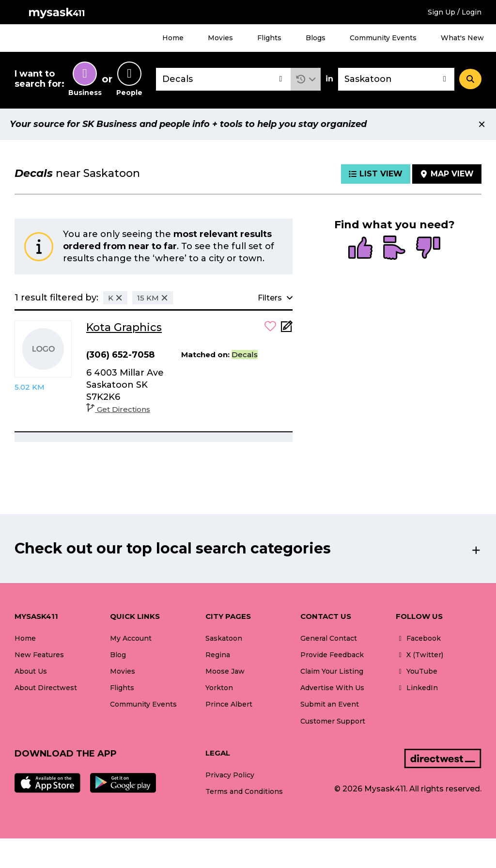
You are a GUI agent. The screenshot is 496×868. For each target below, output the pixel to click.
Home (173, 38)
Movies (220, 38)
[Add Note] (287, 329)
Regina (218, 655)
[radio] (360, 249)
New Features (39, 655)
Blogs (316, 38)
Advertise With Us (332, 688)
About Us (31, 671)
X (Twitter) (419, 655)
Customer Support (333, 721)
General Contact (329, 638)
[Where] (396, 79)
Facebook (418, 638)
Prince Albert (229, 704)
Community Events (383, 38)
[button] (306, 79)
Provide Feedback (332, 655)
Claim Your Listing (332, 671)
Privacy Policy (230, 775)
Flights (269, 38)
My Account (131, 638)
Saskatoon (224, 638)
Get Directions (118, 409)
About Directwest (46, 688)
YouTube (417, 671)
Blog (118, 655)
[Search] (470, 79)
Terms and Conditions (244, 791)
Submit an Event (330, 704)
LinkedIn (417, 688)
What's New (462, 38)
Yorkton (219, 688)
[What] (223, 79)
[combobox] (223, 79)
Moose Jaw (225, 671)
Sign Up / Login (455, 12)
